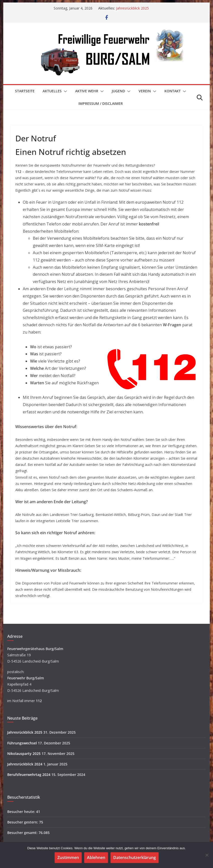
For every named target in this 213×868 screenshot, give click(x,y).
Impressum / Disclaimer (101, 103)
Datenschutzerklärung (135, 857)
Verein (145, 91)
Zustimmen (68, 857)
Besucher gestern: (23, 822)
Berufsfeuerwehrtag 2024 (29, 775)
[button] (64, 91)
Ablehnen (96, 857)
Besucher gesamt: (23, 833)
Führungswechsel (22, 743)
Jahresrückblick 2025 (132, 8)
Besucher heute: (22, 812)
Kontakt (173, 91)
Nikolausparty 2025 (24, 754)
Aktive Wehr (87, 91)
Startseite (25, 91)
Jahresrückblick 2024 (25, 764)
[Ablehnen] (207, 855)
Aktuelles (52, 91)
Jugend (118, 91)
